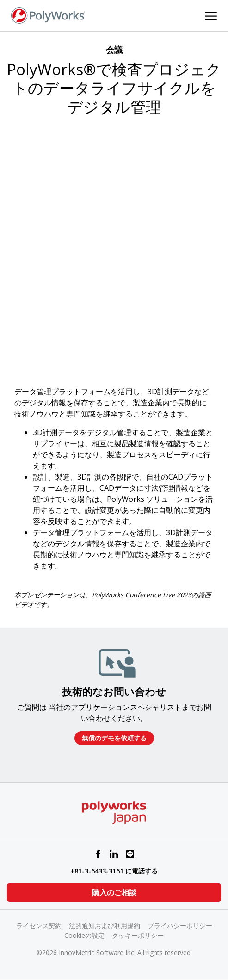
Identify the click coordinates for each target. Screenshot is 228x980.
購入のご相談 (114, 892)
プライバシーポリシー (180, 926)
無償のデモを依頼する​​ (114, 738)
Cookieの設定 (84, 935)
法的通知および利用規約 (105, 926)
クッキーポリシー (138, 935)
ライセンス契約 (39, 926)
